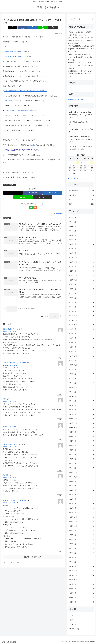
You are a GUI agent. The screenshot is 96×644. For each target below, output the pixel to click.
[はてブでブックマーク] (33, 28)
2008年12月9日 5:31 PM (10, 447)
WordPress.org (74, 629)
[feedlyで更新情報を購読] (31, 207)
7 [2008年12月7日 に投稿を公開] (92, 162)
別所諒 (5, 475)
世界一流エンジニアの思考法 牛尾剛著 (81, 123)
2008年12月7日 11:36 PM (10, 365)
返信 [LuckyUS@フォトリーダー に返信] (60, 470)
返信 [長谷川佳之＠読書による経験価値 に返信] (60, 394)
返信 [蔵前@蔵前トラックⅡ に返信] (60, 358)
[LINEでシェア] (43, 28)
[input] (81, 19)
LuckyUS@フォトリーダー (12, 444)
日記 (14, 185)
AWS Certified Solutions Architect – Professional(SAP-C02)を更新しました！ (80, 115)
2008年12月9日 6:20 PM (10, 477)
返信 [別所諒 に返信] (60, 496)
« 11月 (70, 178)
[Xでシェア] (13, 28)
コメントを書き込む (33, 557)
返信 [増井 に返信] (60, 420)
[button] (53, 28)
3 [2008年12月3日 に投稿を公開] (77, 162)
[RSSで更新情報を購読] (35, 207)
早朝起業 (9, 101)
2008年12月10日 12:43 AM (10, 503)
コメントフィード (75, 624)
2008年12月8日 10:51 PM (10, 427)
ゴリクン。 (7, 424)
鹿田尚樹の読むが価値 (14, 52)
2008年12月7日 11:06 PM (10, 332)
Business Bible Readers (14, 56)
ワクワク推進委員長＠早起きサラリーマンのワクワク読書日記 (25, 91)
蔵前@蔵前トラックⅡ (11, 329)
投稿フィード (73, 620)
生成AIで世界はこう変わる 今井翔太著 (81, 131)
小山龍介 (33, 145)
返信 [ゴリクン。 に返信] (60, 439)
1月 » (76, 178)
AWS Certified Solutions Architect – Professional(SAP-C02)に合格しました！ (80, 139)
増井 (5, 399)
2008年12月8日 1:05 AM (10, 401)
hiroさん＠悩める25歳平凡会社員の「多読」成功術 (21, 111)
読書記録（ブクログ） (76, 100)
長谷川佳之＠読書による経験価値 (15, 363)
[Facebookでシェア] (23, 28)
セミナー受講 (7, 185)
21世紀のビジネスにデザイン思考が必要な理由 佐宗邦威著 (81, 148)
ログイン (72, 615)
